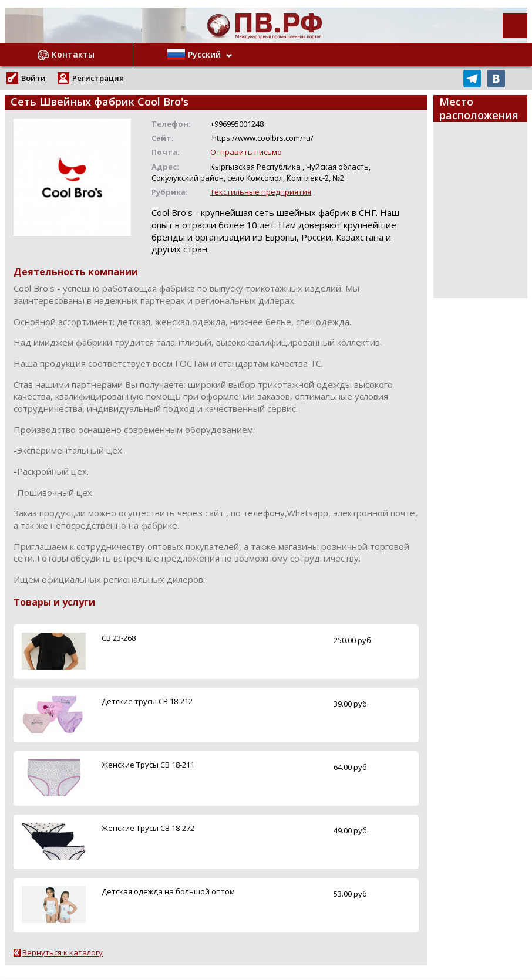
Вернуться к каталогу (63, 952)
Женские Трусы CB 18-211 (148, 765)
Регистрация (98, 78)
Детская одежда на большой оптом (168, 891)
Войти (33, 78)
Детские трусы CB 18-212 (147, 701)
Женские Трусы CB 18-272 (148, 828)
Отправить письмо (246, 152)
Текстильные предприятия (261, 192)
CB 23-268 (119, 638)
